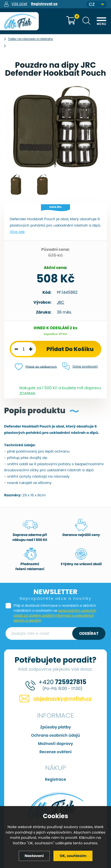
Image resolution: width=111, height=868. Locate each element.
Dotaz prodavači (80, 366)
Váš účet (19, 4)
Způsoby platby (56, 727)
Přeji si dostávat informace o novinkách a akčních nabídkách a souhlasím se (55, 613)
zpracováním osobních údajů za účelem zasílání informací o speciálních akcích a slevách (55, 615)
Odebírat (89, 633)
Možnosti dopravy (56, 744)
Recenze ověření (55, 752)
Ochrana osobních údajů (56, 735)
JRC (60, 302)
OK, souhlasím (73, 856)
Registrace (55, 779)
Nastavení (34, 856)
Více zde (17, 232)
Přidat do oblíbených (36, 367)
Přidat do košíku (70, 349)
